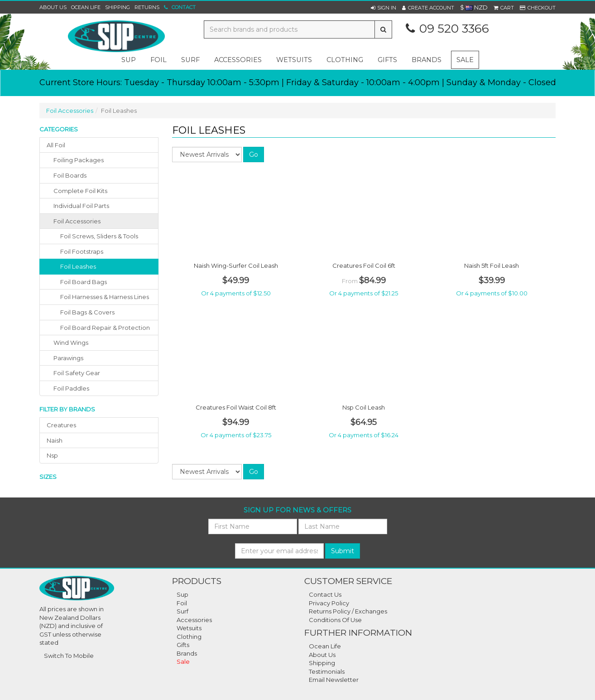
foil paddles (71, 388)
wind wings (71, 343)
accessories (238, 60)
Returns (147, 7)
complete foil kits (80, 191)
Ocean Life (86, 7)
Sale (465, 60)
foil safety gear (77, 373)
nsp (52, 455)
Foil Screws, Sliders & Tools (99, 236)
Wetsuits (189, 628)
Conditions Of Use (335, 620)
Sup (182, 594)
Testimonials (327, 671)
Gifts (183, 645)
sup (129, 60)
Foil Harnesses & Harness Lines (105, 297)
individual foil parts (81, 206)
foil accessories (77, 221)
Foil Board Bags (84, 282)
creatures (61, 425)
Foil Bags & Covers (87, 312)
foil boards (70, 175)
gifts (387, 60)
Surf (182, 611)
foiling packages (79, 160)
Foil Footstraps (82, 251)
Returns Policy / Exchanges (348, 611)
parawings (68, 358)
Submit (343, 551)
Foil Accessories (70, 111)
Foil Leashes (78, 266)
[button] (384, 8)
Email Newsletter (334, 680)
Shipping (118, 7)
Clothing (189, 637)
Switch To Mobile (69, 656)
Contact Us (325, 594)
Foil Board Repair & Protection (105, 328)
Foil (182, 603)
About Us (53, 7)
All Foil (56, 145)
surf (190, 60)
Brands (427, 60)
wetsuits (294, 60)
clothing (345, 60)
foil (158, 60)
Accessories (194, 620)
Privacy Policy (329, 603)
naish (55, 440)
